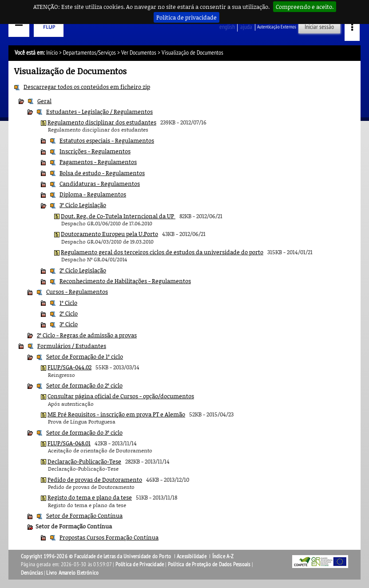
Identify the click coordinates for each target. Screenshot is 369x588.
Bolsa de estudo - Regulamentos (102, 173)
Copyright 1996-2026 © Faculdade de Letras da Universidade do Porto (97, 556)
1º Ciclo (68, 303)
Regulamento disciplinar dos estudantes (102, 122)
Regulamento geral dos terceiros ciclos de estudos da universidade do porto (162, 252)
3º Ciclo (69, 324)
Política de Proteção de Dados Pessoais (209, 564)
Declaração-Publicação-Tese (84, 461)
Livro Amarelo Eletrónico (72, 573)
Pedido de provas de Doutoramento (95, 480)
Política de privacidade (186, 17)
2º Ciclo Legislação (83, 270)
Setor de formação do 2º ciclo (84, 385)
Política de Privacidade (140, 564)
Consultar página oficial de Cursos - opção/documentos (121, 396)
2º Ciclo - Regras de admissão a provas (87, 335)
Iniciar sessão (319, 27)
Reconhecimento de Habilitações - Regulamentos (125, 281)
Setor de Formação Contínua (84, 516)
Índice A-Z (223, 556)
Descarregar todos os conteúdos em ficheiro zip (87, 87)
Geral (44, 101)
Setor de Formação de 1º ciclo (85, 356)
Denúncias (32, 573)
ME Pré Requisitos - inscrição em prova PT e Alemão (116, 414)
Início (52, 53)
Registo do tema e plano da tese (90, 497)
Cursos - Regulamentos (77, 292)
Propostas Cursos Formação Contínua (109, 537)
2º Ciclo (69, 313)
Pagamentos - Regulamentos (98, 162)
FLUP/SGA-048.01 (69, 443)
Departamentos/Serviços (89, 53)
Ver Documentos (139, 53)
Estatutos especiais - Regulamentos (107, 140)
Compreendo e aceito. (305, 7)
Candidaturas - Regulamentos (100, 184)
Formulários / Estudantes (72, 346)
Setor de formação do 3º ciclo (84, 432)
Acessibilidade (192, 556)
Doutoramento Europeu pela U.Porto (109, 234)
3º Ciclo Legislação (83, 205)
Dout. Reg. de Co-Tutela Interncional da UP (118, 216)
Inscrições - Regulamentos (95, 151)
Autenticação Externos (277, 27)
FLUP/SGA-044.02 (69, 367)
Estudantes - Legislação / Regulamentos (99, 112)
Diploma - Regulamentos (93, 194)
